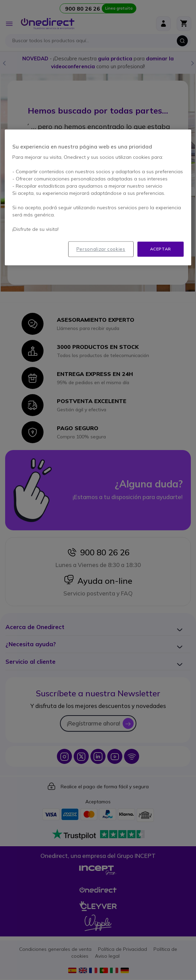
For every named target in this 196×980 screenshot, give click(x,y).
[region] (98, 197)
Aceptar (161, 249)
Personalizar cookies (101, 249)
